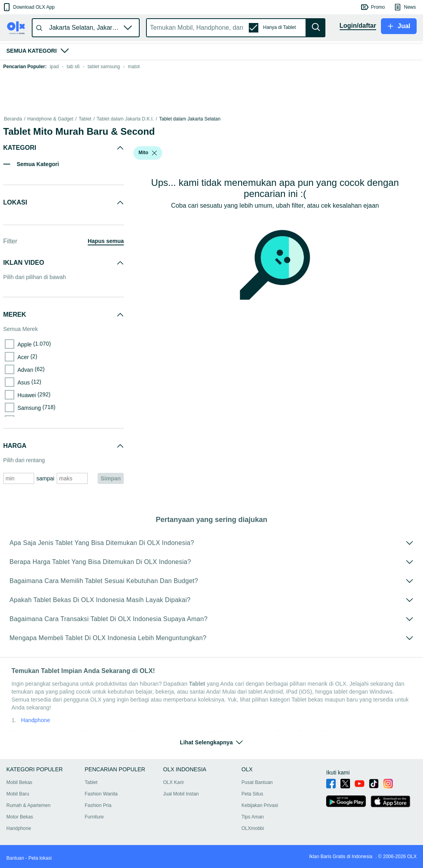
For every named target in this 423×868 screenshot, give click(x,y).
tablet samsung (104, 67)
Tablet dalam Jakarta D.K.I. (125, 119)
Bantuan (15, 858)
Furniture (94, 817)
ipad (54, 67)
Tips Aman (253, 817)
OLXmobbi (253, 828)
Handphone (36, 720)
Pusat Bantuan (257, 782)
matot (134, 67)
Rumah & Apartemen (28, 805)
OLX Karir (174, 782)
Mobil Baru (18, 794)
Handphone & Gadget (50, 119)
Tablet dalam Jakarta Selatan (190, 119)
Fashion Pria (98, 805)
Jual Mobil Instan (181, 794)
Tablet (85, 119)
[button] (28, 7)
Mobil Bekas (19, 782)
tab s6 (73, 67)
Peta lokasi (40, 858)
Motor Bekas (20, 817)
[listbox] (154, 153)
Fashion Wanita (101, 794)
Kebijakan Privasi (260, 805)
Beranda (13, 119)
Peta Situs (253, 794)
